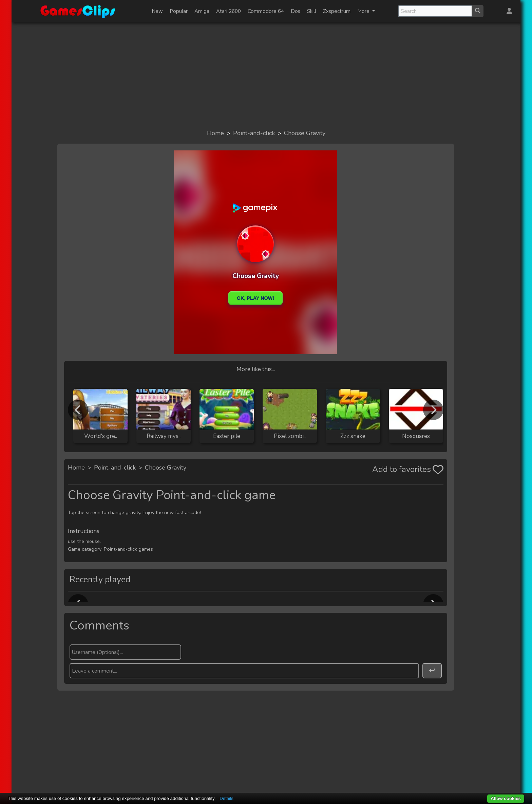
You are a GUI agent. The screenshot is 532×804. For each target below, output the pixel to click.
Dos (296, 11)
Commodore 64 (266, 11)
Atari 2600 (229, 11)
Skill (312, 11)
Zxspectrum (337, 11)
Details (226, 798)
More (364, 11)
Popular (179, 11)
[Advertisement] (266, 75)
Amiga (202, 11)
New (157, 11)
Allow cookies (506, 798)
